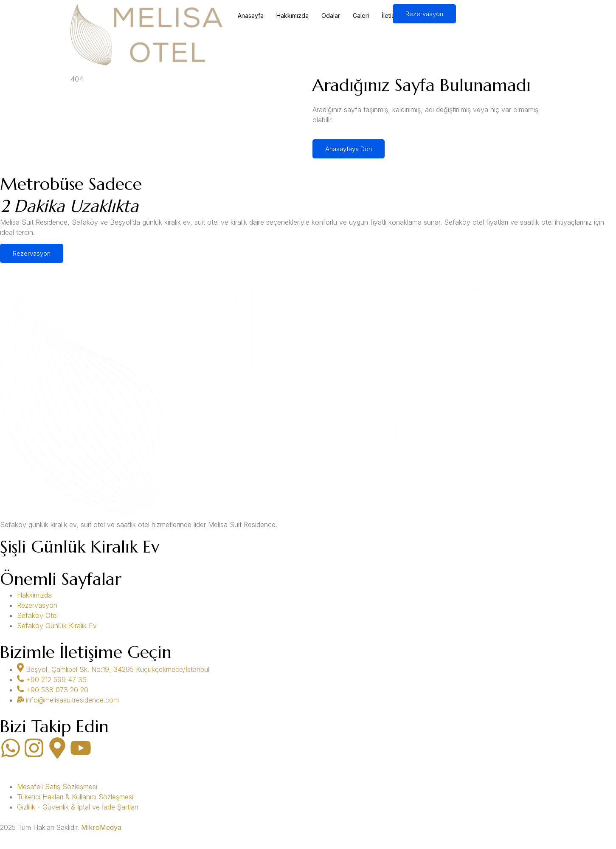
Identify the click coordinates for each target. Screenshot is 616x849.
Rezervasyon (424, 14)
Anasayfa (251, 16)
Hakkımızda (293, 16)
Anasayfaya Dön (349, 149)
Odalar (331, 16)
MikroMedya (101, 827)
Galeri (361, 16)
